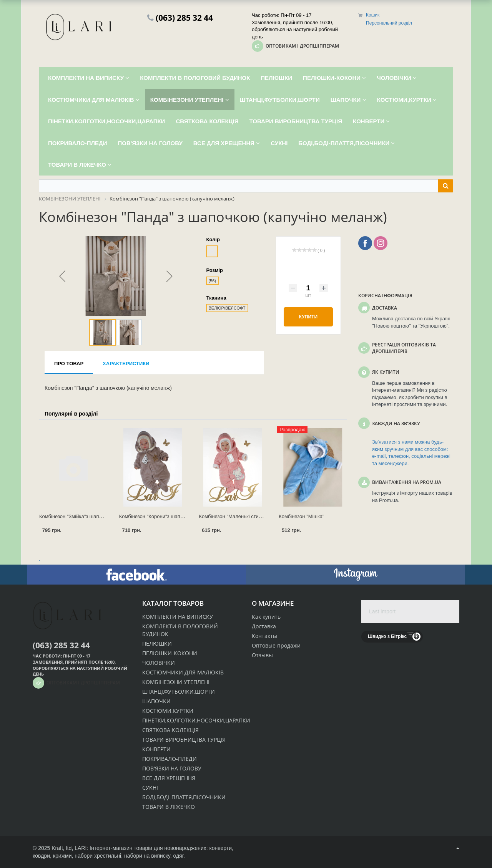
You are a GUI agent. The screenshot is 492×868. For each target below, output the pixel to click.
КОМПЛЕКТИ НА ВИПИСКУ (178, 617)
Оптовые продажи (276, 645)
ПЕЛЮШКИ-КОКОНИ (170, 653)
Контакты (264, 636)
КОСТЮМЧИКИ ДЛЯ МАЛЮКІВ (183, 672)
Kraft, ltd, (62, 848)
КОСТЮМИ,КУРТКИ (168, 711)
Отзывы (262, 655)
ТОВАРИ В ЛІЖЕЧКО (169, 807)
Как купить (266, 617)
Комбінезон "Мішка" (301, 516)
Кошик (373, 15)
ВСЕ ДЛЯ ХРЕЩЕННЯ (169, 778)
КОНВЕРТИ (156, 749)
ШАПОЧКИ (156, 701)
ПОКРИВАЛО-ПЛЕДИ (170, 759)
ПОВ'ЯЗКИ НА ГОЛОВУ (172, 768)
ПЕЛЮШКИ (157, 644)
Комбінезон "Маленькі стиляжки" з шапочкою (251, 516)
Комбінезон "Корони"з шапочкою (157, 516)
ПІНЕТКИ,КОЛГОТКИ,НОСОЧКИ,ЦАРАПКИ (196, 720)
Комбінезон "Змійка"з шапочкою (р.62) (83, 516)
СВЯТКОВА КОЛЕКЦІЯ (170, 730)
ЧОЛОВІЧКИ (159, 663)
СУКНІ (150, 788)
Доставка (264, 626)
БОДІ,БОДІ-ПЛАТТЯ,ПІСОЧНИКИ (184, 797)
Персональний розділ (389, 23)
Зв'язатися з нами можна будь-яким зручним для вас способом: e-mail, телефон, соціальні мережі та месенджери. (411, 453)
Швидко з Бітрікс (387, 636)
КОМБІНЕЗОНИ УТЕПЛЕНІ (176, 682)
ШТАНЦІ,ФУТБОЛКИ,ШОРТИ (179, 692)
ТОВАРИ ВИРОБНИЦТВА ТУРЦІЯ (184, 740)
